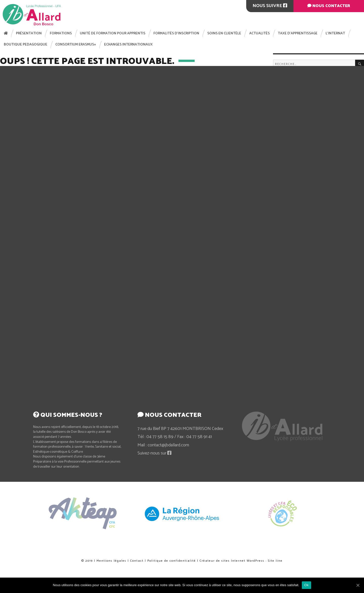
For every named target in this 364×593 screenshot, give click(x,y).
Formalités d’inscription (176, 33)
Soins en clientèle (224, 33)
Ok (306, 585)
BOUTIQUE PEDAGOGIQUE (26, 45)
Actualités (259, 33)
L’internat (335, 33)
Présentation (29, 33)
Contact (137, 561)
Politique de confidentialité (180, 555)
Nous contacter (329, 6)
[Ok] (358, 585)
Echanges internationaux (128, 45)
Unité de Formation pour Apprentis (113, 33)
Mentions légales (111, 561)
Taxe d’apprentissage (298, 33)
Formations (61, 33)
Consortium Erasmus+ (76, 45)
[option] (182, 514)
